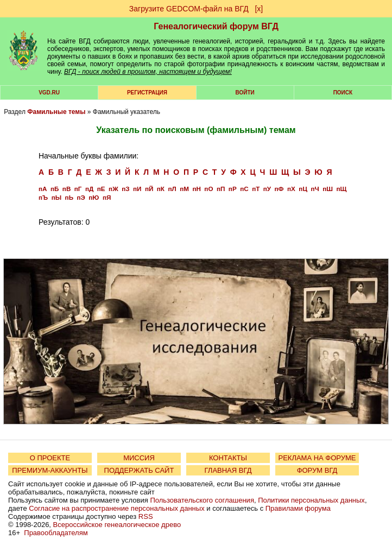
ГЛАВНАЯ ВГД (228, 470)
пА (43, 189)
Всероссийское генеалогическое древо (117, 525)
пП (221, 189)
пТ (256, 189)
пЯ (107, 197)
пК (161, 189)
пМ (184, 189)
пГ (78, 189)
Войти (245, 93)
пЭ (81, 197)
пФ (279, 189)
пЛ (172, 189)
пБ (55, 189)
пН (196, 189)
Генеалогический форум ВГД (216, 26)
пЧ (315, 189)
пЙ (149, 189)
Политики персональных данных (311, 500)
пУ (267, 189)
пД (89, 189)
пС (244, 189)
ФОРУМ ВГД (317, 470)
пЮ (94, 197)
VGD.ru (49, 93)
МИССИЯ (139, 458)
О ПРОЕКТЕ (50, 458)
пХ (291, 189)
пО (208, 189)
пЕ (101, 189)
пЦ (303, 189)
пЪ (43, 197)
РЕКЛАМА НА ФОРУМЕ (317, 458)
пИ (137, 189)
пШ (328, 189)
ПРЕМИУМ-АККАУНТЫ (50, 470)
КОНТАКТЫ (228, 458)
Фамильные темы (56, 112)
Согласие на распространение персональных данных (116, 508)
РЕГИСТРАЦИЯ (147, 93)
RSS (146, 516)
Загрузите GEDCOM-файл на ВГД (189, 9)
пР (233, 189)
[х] (259, 9)
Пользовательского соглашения (202, 500)
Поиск (343, 93)
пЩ (341, 189)
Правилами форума (298, 508)
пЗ (125, 189)
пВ (67, 189)
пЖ (113, 189)
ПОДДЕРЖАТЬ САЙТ (139, 470)
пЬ (69, 197)
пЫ (56, 197)
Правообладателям (56, 533)
